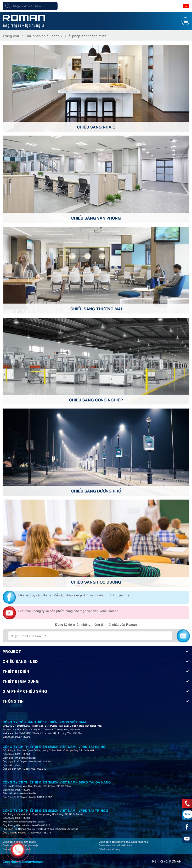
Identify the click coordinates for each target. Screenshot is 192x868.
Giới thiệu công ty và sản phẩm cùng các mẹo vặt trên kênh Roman (68, 611)
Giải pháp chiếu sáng (43, 36)
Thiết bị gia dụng (21, 681)
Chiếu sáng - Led (20, 661)
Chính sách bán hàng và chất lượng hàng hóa (123, 842)
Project (12, 651)
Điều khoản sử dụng (109, 849)
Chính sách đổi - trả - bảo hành (115, 845)
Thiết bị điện (16, 671)
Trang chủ (11, 36)
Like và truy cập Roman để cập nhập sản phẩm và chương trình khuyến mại (74, 595)
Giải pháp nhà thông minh (86, 36)
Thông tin (13, 701)
